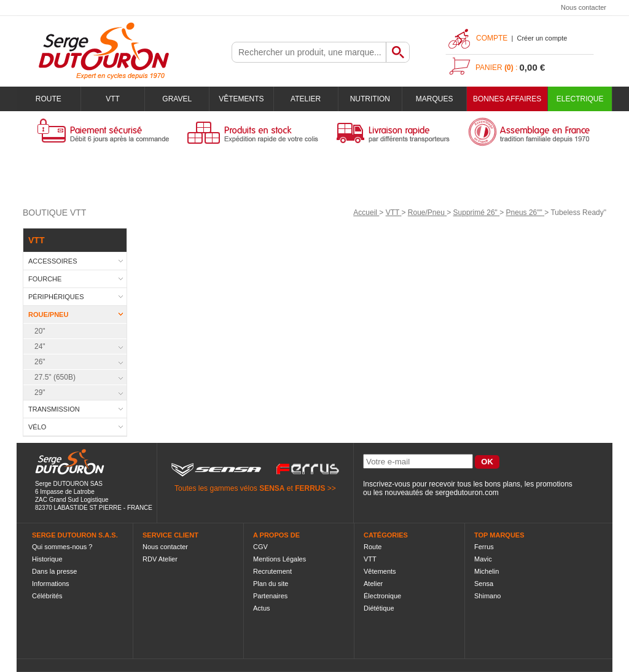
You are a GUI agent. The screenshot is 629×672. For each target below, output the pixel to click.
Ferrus (484, 547)
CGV (260, 547)
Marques (435, 99)
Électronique (382, 596)
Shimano (487, 596)
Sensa (484, 584)
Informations (51, 584)
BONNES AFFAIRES (507, 99)
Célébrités (47, 596)
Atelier (306, 99)
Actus (262, 608)
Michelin (486, 571)
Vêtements (241, 99)
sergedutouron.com (467, 493)
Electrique (580, 99)
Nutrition (370, 99)
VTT (113, 99)
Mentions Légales (279, 559)
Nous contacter (584, 7)
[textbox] (309, 52)
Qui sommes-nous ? (62, 547)
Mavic (483, 559)
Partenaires (270, 596)
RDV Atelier (160, 559)
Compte (492, 38)
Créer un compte (542, 38)
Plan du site (271, 584)
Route (49, 99)
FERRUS (310, 488)
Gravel (177, 99)
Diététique (379, 608)
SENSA (272, 488)
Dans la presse (54, 571)
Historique (47, 559)
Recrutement (272, 571)
